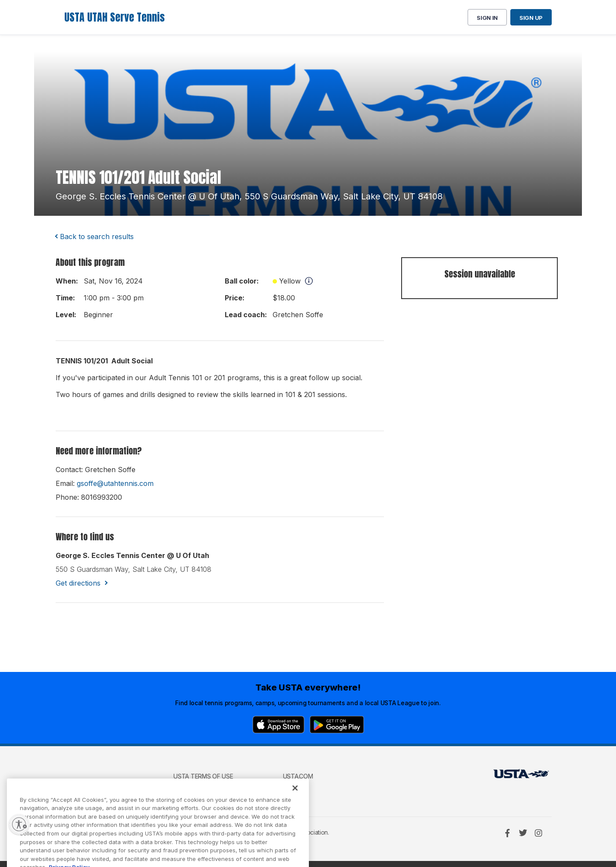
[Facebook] (507, 833)
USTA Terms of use (203, 776)
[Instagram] (538, 833)
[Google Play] (337, 725)
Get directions (78, 583)
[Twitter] (523, 833)
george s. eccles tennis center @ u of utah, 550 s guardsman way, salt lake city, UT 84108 (249, 196)
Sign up (531, 18)
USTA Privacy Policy (205, 789)
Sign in (487, 18)
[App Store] (278, 725)
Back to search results (97, 236)
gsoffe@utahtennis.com (115, 483)
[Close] (295, 801)
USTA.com (298, 776)
